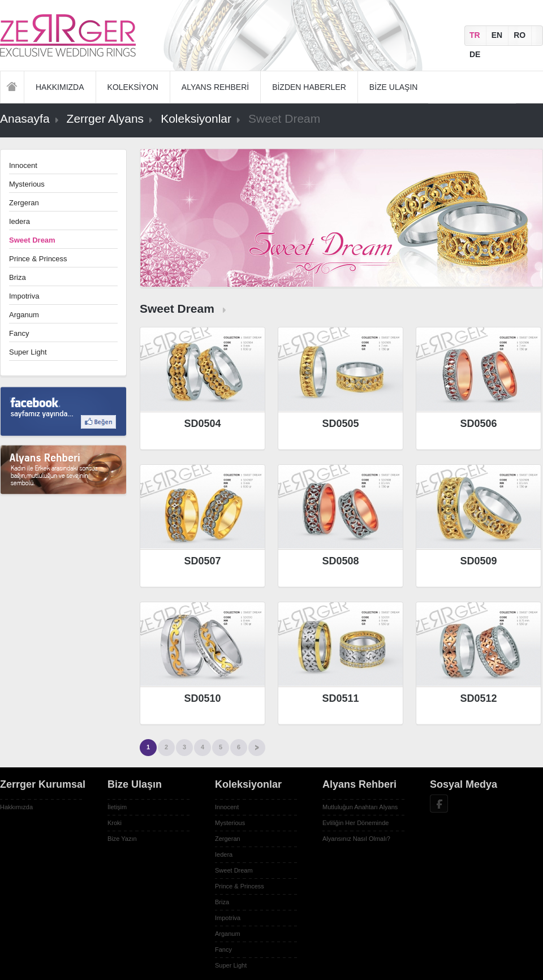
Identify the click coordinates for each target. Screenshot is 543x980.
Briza (18, 277)
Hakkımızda (16, 807)
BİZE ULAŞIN (394, 87)
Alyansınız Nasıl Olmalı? (356, 839)
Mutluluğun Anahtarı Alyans (360, 807)
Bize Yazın (122, 839)
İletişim (117, 807)
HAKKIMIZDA (60, 87)
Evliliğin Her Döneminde (355, 823)
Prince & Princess (38, 259)
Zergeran (24, 203)
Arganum (24, 315)
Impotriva (24, 296)
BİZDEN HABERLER (309, 87)
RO (520, 35)
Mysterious (27, 184)
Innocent (23, 165)
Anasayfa (12, 87)
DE (475, 54)
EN (497, 35)
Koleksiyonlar (196, 118)
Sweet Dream (234, 870)
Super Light (28, 352)
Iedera (20, 221)
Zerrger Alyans (105, 118)
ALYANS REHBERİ (215, 87)
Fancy (19, 333)
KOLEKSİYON (133, 87)
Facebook (439, 804)
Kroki (115, 823)
